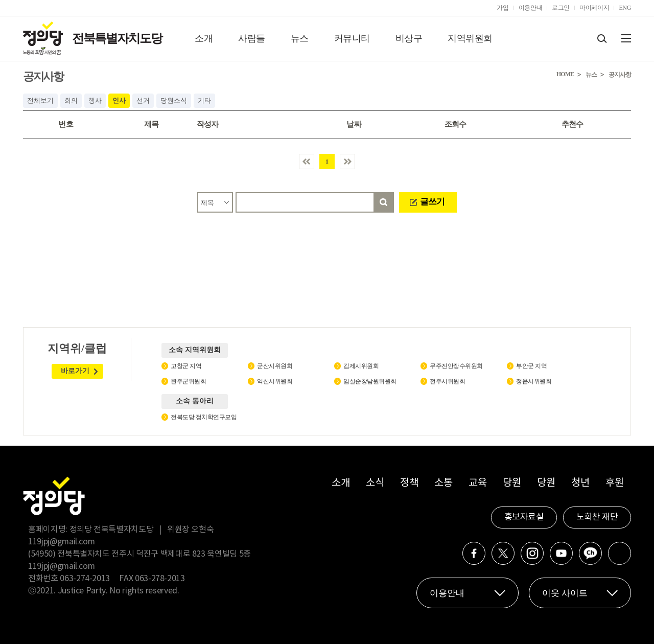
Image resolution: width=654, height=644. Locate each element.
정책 (409, 483)
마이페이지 (594, 8)
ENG (625, 8)
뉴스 (300, 38)
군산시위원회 (275, 366)
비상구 (409, 38)
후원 (614, 483)
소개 (204, 38)
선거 (143, 100)
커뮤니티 (352, 38)
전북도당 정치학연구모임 (204, 417)
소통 (443, 483)
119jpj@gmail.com (61, 542)
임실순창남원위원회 (370, 381)
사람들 (252, 38)
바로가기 (75, 371)
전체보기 (40, 100)
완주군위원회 (188, 381)
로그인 (561, 8)
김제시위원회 (361, 366)
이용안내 (531, 8)
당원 (512, 483)
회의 (71, 100)
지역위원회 (470, 38)
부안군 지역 (531, 366)
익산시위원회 (275, 381)
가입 (503, 8)
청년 (580, 483)
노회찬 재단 (597, 517)
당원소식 (174, 100)
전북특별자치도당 (117, 38)
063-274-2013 (86, 579)
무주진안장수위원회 (456, 366)
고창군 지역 (186, 366)
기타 (204, 100)
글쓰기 (432, 202)
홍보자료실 (524, 517)
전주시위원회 (447, 381)
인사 (119, 100)
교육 (477, 483)
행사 (95, 100)
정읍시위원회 (534, 381)
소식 (375, 483)
